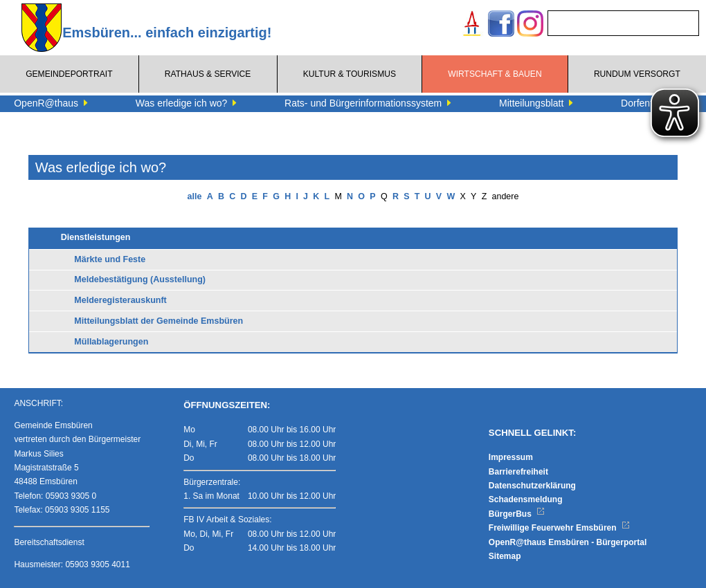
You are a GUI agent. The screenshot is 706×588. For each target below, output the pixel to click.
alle (195, 196)
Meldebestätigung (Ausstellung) (140, 279)
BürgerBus (517, 514)
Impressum (511, 457)
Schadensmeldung (526, 499)
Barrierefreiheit (518, 472)
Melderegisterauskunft (120, 300)
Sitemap (505, 556)
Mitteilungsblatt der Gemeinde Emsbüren (159, 321)
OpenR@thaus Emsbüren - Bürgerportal (568, 542)
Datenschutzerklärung (532, 486)
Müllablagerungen (111, 342)
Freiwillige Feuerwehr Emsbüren (559, 528)
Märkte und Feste (110, 259)
